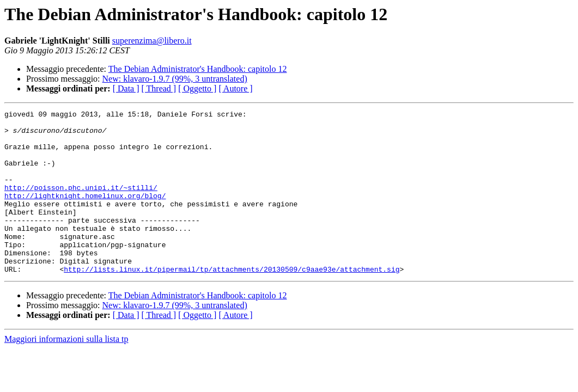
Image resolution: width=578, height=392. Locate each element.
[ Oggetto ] (197, 88)
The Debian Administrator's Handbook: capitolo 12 (198, 69)
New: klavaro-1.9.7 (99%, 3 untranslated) (175, 79)
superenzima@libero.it (152, 41)
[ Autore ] (235, 88)
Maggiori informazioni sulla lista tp (66, 372)
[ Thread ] (159, 88)
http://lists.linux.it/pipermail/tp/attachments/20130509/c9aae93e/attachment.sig (232, 302)
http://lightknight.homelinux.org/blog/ (85, 213)
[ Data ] (126, 88)
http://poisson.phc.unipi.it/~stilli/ (81, 204)
